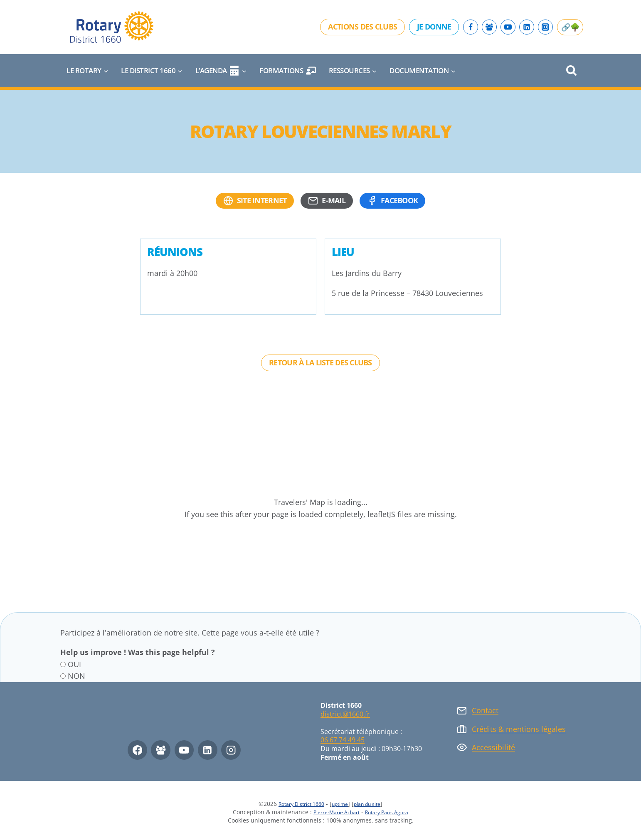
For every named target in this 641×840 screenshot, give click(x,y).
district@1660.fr (345, 714)
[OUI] (63, 664)
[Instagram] (545, 27)
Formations (288, 71)
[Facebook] (471, 27)
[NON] (63, 676)
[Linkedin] (527, 27)
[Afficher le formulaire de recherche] (571, 71)
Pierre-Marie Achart (333, 812)
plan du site (373, 804)
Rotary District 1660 (296, 804)
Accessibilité (493, 747)
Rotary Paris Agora (391, 812)
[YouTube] (508, 27)
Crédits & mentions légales (519, 729)
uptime (341, 804)
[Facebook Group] (489, 27)
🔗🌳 (570, 27)
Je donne (434, 27)
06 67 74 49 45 (343, 740)
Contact (485, 710)
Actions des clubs (362, 27)
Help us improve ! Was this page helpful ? (138, 652)
